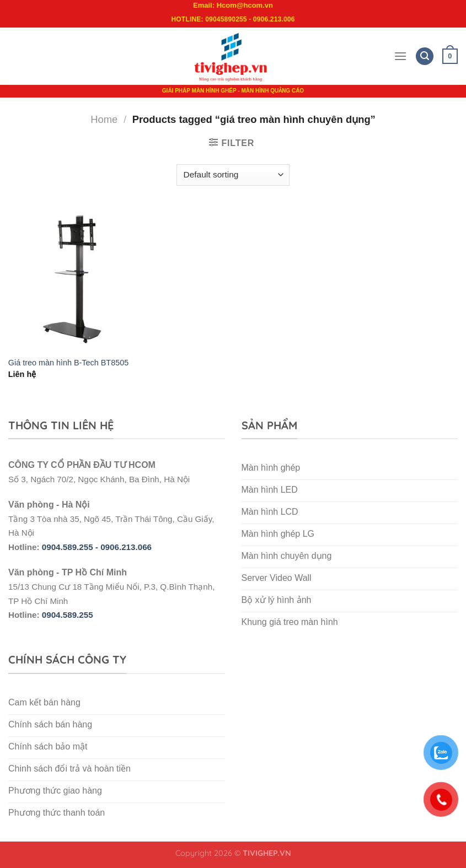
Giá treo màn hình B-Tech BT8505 (68, 363)
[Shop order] (233, 175)
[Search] (425, 56)
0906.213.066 (126, 547)
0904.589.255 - (71, 547)
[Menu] (400, 56)
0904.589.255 (68, 615)
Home (104, 119)
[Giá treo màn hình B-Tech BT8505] (80, 279)
